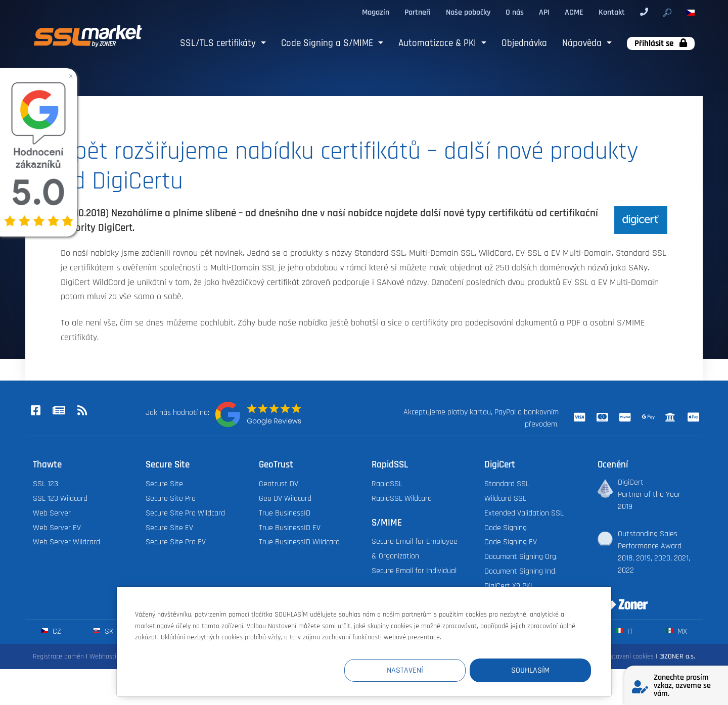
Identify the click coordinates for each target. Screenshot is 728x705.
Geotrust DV (279, 484)
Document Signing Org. (521, 557)
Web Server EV (57, 528)
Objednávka (524, 43)
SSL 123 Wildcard (60, 499)
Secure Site (164, 484)
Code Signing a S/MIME (328, 43)
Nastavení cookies (628, 656)
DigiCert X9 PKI (508, 586)
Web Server (52, 513)
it (625, 631)
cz (51, 631)
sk (103, 631)
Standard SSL (507, 484)
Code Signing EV (511, 542)
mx (677, 631)
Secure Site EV (169, 528)
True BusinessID (285, 513)
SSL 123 (45, 484)
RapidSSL (387, 484)
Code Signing (506, 528)
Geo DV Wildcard (285, 499)
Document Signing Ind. (520, 571)
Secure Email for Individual (414, 571)
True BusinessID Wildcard (299, 542)
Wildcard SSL (505, 499)
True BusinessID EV (290, 528)
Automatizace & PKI (439, 43)
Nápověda (583, 43)
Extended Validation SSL (524, 513)
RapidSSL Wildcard (402, 499)
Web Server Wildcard (66, 542)
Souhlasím (530, 670)
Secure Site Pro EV (176, 542)
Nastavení (405, 670)
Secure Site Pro (171, 499)
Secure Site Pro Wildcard (185, 513)
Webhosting (106, 656)
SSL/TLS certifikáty (219, 43)
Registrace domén (58, 656)
